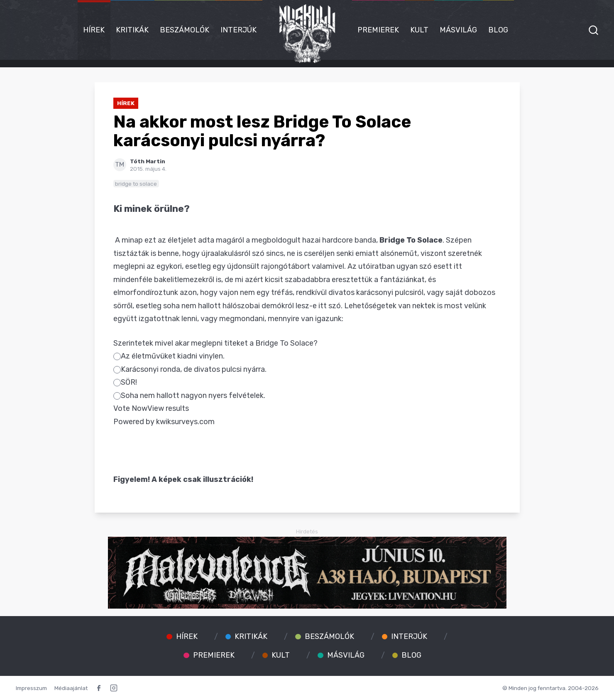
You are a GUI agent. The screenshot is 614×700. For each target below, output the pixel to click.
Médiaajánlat (71, 688)
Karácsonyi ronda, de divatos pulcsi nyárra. (190, 369)
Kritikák (132, 30)
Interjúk (239, 30)
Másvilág (458, 30)
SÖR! (125, 382)
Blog (498, 30)
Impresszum (31, 688)
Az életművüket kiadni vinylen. (169, 356)
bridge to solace (136, 184)
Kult (419, 30)
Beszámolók (185, 30)
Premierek (378, 30)
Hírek (94, 30)
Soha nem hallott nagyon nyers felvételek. (189, 395)
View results (168, 408)
